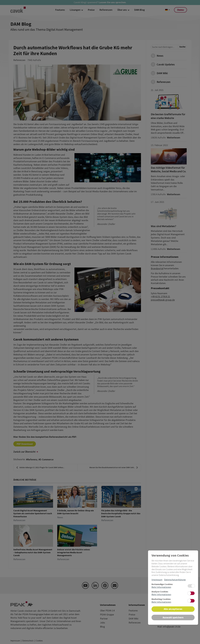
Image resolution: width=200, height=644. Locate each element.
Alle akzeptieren (173, 609)
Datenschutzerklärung (175, 580)
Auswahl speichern (173, 617)
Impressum (157, 580)
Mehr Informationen (161, 587)
